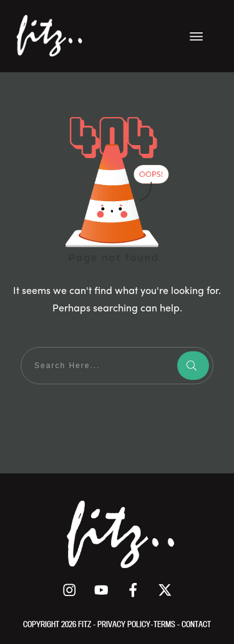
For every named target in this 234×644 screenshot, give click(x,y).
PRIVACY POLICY (124, 624)
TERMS (165, 624)
